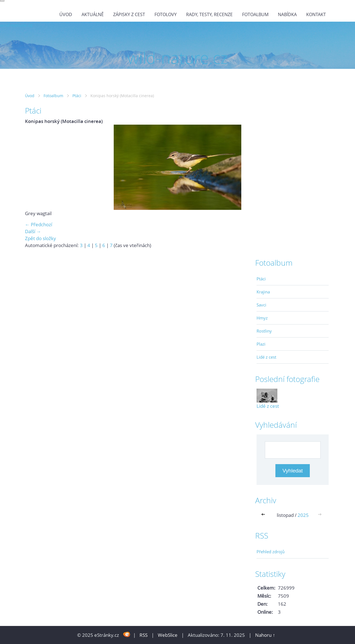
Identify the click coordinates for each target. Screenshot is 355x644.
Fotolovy (166, 14)
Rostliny (264, 331)
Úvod (66, 14)
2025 (303, 515)
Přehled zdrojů (271, 552)
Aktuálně (93, 14)
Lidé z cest (266, 357)
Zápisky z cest (129, 14)
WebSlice (168, 635)
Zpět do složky (40, 238)
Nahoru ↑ (265, 635)
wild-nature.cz (16, 25)
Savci (261, 305)
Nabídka (287, 14)
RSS (144, 635)
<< (264, 515)
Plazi (261, 344)
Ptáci (77, 96)
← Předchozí (39, 224)
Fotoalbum (255, 14)
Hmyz (262, 318)
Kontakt (316, 14)
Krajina (263, 292)
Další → (33, 231)
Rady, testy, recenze (209, 14)
